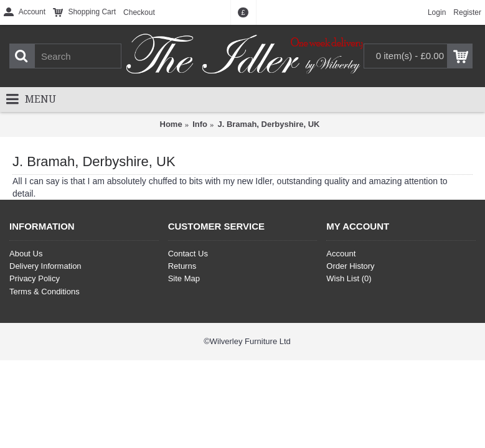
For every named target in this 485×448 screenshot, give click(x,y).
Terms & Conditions (45, 292)
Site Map (184, 278)
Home (171, 124)
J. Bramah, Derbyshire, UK (268, 124)
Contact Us (188, 254)
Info (200, 124)
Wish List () (349, 278)
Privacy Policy (35, 278)
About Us (26, 254)
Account (341, 254)
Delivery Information (45, 266)
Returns (182, 266)
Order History (350, 266)
